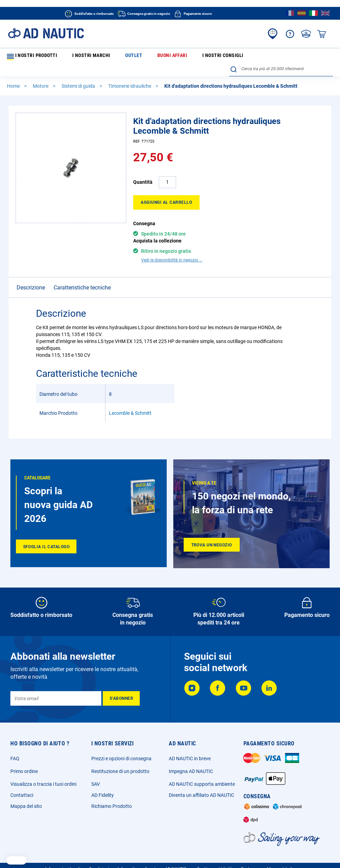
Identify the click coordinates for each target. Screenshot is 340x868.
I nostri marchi (77, 57)
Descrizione (31, 276)
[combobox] (281, 56)
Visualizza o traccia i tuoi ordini (43, 773)
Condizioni (99, 858)
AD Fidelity (103, 784)
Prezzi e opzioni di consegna (121, 747)
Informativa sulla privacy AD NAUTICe (153, 858)
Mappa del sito (26, 795)
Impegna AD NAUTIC (191, 760)
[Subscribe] (121, 687)
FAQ (15, 747)
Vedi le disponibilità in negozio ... (172, 249)
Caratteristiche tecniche (82, 276)
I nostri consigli (171, 57)
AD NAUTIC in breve (190, 747)
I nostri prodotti (31, 57)
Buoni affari (134, 57)
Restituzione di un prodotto (120, 760)
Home (14, 75)
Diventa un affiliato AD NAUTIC (201, 784)
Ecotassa (250, 858)
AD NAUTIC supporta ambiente (202, 773)
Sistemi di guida (79, 75)
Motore (41, 75)
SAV (96, 773)
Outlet (107, 57)
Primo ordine (24, 760)
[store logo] (46, 33)
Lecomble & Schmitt (130, 402)
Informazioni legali (63, 858)
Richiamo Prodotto (112, 795)
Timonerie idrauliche (130, 75)
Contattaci (22, 784)
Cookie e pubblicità (215, 858)
